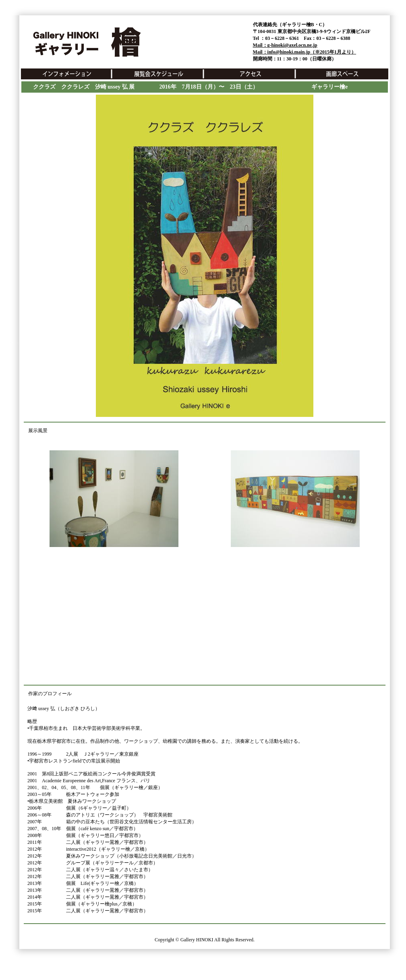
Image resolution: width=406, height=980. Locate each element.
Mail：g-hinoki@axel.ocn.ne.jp (285, 45)
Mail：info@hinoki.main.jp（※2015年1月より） (305, 52)
